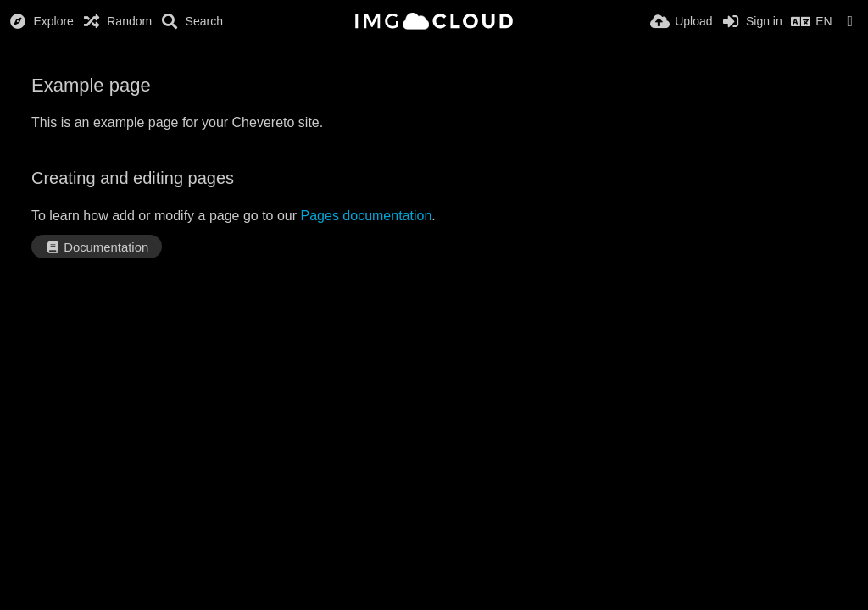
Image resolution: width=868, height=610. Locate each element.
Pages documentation (367, 216)
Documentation (97, 247)
